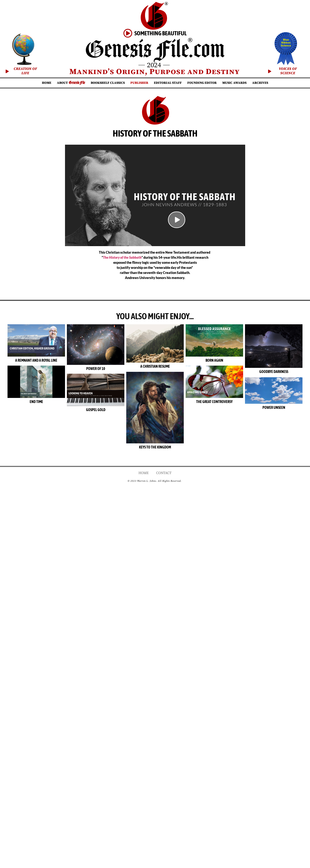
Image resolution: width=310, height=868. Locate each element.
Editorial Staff (168, 83)
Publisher (139, 83)
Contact (164, 465)
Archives (260, 83)
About (71, 83)
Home (47, 83)
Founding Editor (202, 83)
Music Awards (234, 83)
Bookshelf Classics (108, 83)
